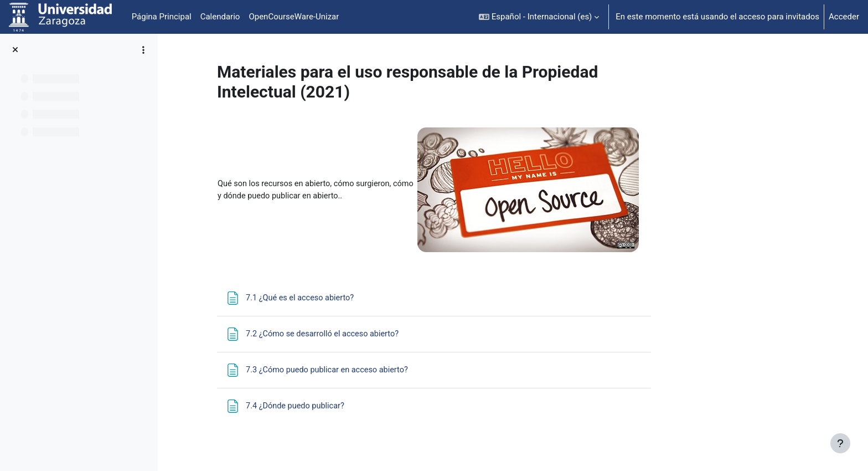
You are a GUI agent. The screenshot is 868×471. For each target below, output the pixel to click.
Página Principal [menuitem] (162, 17)
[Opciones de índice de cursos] (143, 50)
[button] (539, 17)
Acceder (844, 17)
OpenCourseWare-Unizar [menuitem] (294, 17)
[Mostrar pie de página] (840, 443)
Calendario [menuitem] (220, 17)
